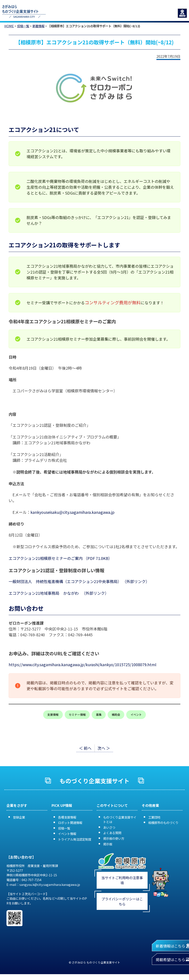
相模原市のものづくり (163, 823)
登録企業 (19, 817)
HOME (9, 26)
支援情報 (53, 715)
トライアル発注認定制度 (75, 839)
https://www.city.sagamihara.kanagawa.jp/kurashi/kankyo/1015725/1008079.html (82, 664)
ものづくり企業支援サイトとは (120, 820)
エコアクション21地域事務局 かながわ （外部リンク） (59, 593)
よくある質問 (112, 833)
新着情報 (38, 26)
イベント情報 (67, 834)
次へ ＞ (104, 748)
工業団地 (154, 817)
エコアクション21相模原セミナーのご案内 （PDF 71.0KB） (60, 558)
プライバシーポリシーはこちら (122, 901)
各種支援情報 (67, 817)
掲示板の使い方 (114, 838)
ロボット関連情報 (70, 823)
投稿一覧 (23, 26)
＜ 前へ (85, 748)
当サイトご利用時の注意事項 (122, 880)
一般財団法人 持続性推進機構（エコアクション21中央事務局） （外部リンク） (79, 581)
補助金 (116, 715)
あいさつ (109, 827)
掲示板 (108, 844)
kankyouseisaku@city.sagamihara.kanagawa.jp (72, 512)
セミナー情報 (77, 715)
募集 (99, 715)
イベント (136, 715)
